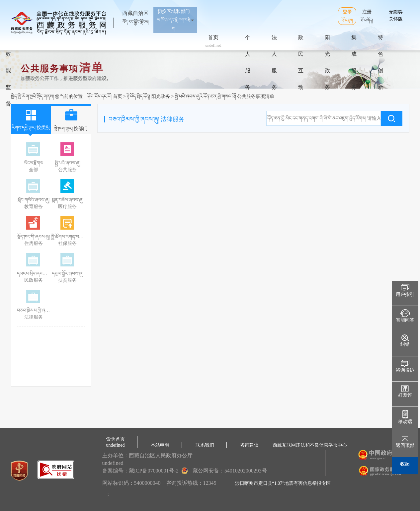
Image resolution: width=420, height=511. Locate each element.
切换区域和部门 (174, 20)
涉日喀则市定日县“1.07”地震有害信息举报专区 (283, 483)
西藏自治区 (135, 15)
